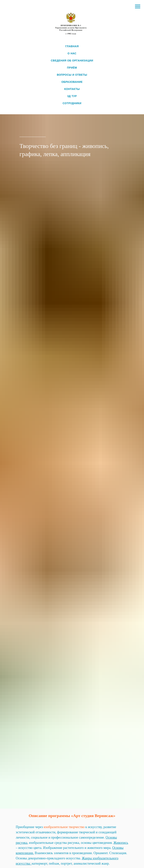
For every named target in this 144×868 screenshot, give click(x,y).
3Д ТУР (72, 96)
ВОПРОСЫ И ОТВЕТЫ (72, 75)
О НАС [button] (72, 53)
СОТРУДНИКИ (72, 103)
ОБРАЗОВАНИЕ (72, 82)
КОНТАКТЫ (72, 89)
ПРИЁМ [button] (72, 68)
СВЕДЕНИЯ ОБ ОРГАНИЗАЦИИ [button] (72, 61)
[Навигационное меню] (138, 7)
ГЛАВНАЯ (72, 46)
